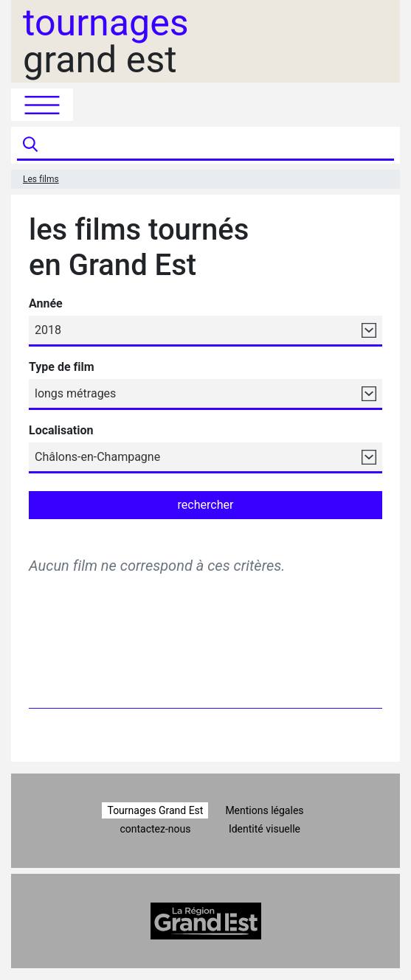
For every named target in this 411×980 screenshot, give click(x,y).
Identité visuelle (265, 829)
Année (46, 303)
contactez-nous (155, 829)
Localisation (61, 430)
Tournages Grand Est (155, 810)
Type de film (62, 367)
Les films (41, 179)
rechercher (206, 505)
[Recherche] (218, 145)
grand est (106, 41)
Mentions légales (264, 810)
